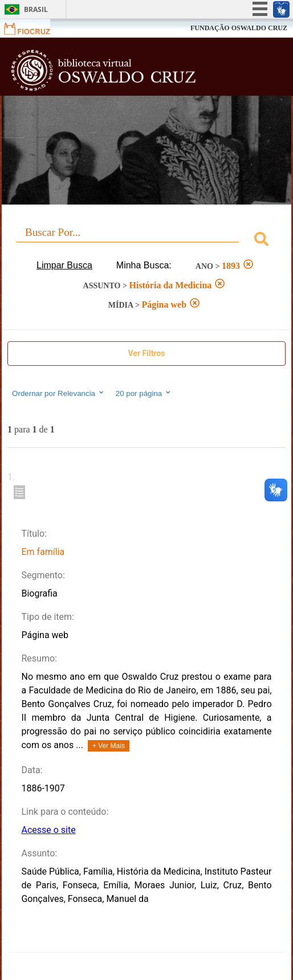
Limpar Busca (64, 265)
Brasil (36, 9)
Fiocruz (34, 28)
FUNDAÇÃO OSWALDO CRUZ (239, 28)
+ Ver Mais (109, 746)
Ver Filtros (147, 353)
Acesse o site (48, 830)
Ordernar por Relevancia (58, 393)
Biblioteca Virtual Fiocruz (123, 70)
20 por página (144, 393)
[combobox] (146, 241)
